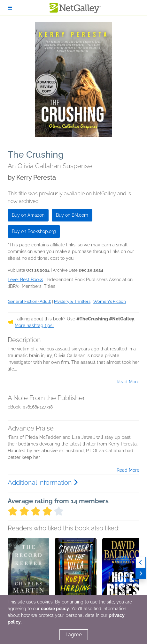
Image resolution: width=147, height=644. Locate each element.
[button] (28, 571)
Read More (128, 382)
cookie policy (55, 609)
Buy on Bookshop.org (34, 231)
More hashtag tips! (34, 326)
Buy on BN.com (72, 215)
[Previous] (141, 562)
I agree (74, 635)
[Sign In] (10, 8)
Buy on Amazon (28, 215)
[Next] (141, 574)
